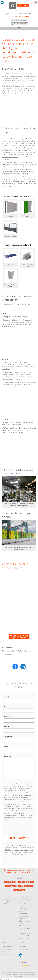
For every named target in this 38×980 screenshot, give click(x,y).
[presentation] (19, 827)
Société (7, 697)
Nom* (6, 707)
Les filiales (5, 904)
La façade (22, 906)
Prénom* (7, 717)
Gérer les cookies (4, 979)
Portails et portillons (25, 936)
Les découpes (23, 919)
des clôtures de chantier (20, 174)
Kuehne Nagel (6, 949)
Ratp (3, 952)
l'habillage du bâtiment (9, 146)
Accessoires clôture (25, 938)
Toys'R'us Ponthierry (8, 954)
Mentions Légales (13, 974)
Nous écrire (22, 947)
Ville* (6, 747)
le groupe (12, 179)
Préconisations (24, 873)
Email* (7, 727)
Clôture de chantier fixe (26, 926)
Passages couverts (24, 933)
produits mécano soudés (10, 157)
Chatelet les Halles (7, 947)
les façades (6, 150)
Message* (8, 757)
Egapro (5, 974)
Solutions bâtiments (20, 24)
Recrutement (23, 949)
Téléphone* (8, 737)
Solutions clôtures (20, 20)
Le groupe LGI (6, 901)
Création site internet (24, 974)
